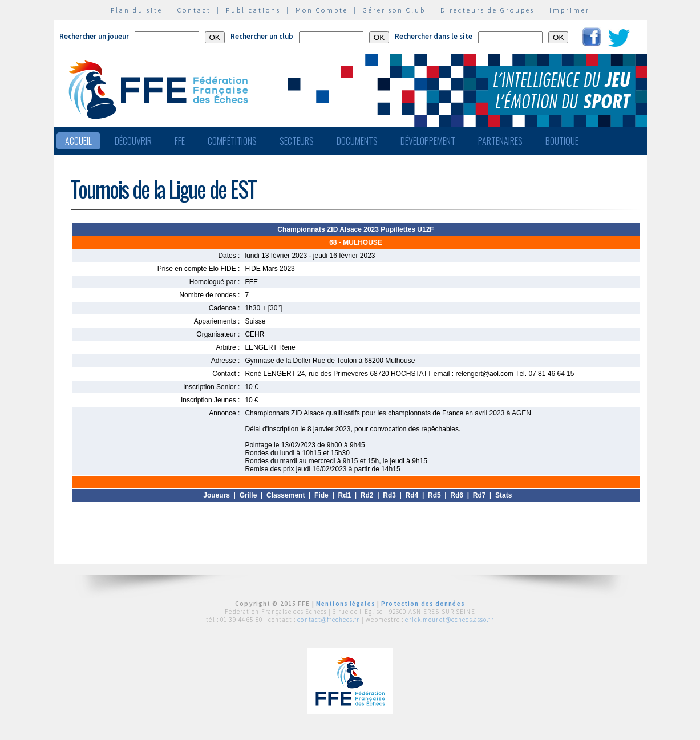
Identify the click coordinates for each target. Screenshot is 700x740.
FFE (180, 141)
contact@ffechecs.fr (328, 620)
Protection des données (423, 604)
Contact (194, 10)
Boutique (562, 141)
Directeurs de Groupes (487, 10)
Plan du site (137, 10)
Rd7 (480, 495)
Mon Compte (322, 10)
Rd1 (344, 495)
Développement (428, 141)
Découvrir (133, 141)
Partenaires (500, 141)
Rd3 (389, 495)
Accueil (78, 141)
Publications (253, 10)
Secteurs (297, 141)
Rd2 (367, 495)
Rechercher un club (262, 36)
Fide (321, 495)
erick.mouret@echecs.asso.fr (449, 620)
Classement (286, 495)
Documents (357, 141)
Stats (503, 495)
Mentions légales (346, 604)
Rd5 (434, 495)
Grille (248, 495)
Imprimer (570, 10)
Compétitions (232, 141)
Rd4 (412, 495)
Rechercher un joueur (94, 36)
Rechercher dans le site (434, 36)
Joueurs (217, 495)
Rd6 (457, 495)
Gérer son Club (394, 10)
